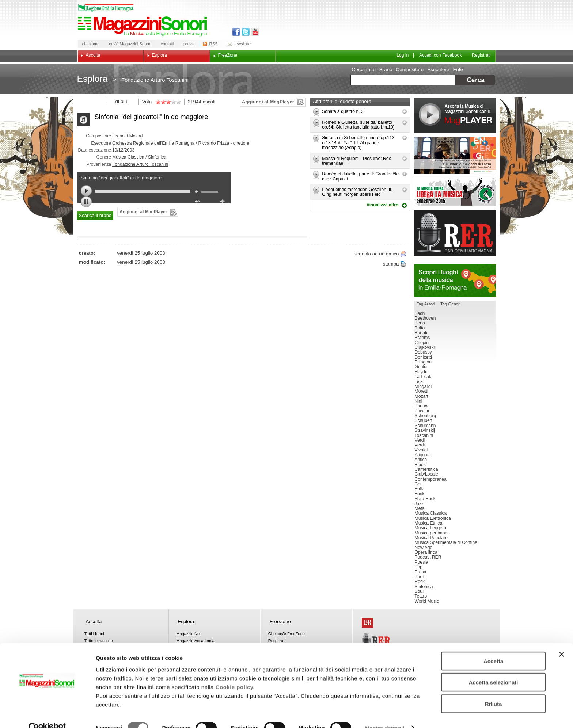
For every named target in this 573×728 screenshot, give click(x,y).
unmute (198, 202)
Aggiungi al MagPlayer (268, 102)
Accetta (493, 646)
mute (198, 192)
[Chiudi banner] (562, 640)
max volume (224, 202)
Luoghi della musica (455, 281)
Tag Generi (450, 304)
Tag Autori (426, 304)
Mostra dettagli (384, 714)
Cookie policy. (235, 672)
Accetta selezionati (493, 668)
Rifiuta (494, 689)
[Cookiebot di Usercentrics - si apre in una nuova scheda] (47, 714)
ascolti (210, 102)
